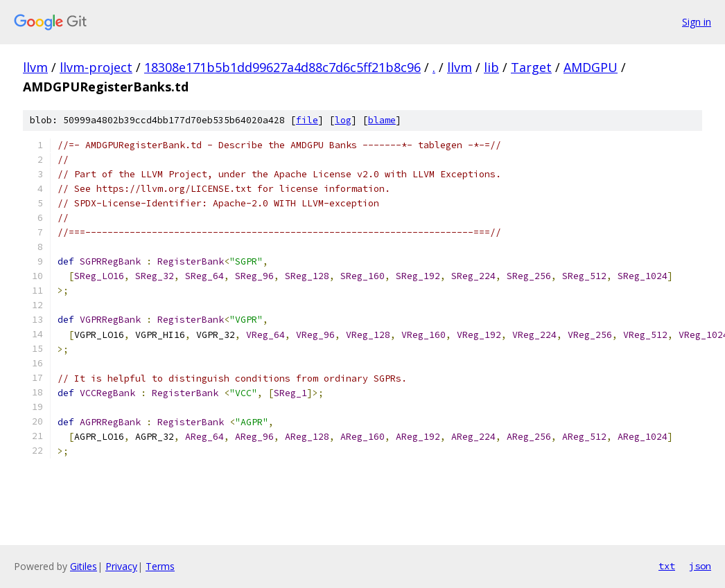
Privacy (121, 566)
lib (491, 67)
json (700, 566)
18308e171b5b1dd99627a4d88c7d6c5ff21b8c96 (282, 67)
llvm (35, 67)
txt (667, 566)
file (307, 120)
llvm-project (96, 67)
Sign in (697, 22)
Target (531, 67)
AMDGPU (591, 67)
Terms (160, 566)
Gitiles (84, 566)
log (343, 120)
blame (382, 120)
